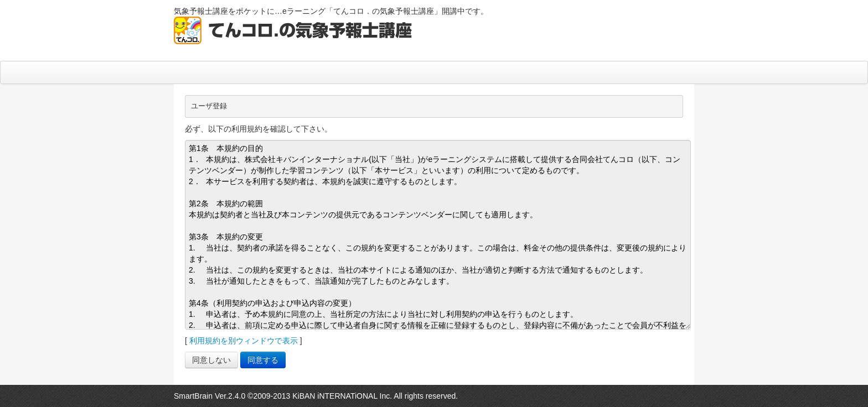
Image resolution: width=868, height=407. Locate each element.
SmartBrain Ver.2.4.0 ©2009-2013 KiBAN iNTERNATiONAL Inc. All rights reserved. (316, 396)
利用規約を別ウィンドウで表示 (244, 341)
